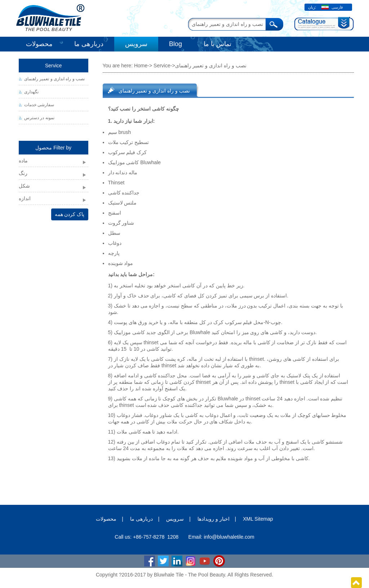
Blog (175, 44)
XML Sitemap (258, 519)
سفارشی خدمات (39, 105)
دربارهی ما (89, 44)
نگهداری (31, 92)
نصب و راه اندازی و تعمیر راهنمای (54, 79)
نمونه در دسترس (39, 118)
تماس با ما (217, 44)
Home (141, 66)
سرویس (136, 44)
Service (54, 66)
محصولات (39, 44)
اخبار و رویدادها (214, 519)
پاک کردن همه (70, 214)
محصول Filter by (53, 148)
